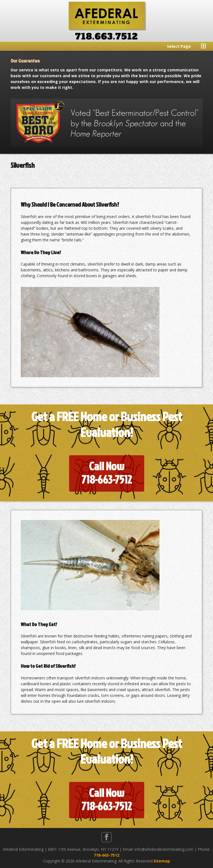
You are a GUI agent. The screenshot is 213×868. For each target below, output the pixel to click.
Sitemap (162, 861)
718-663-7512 (106, 855)
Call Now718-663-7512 (107, 473)
